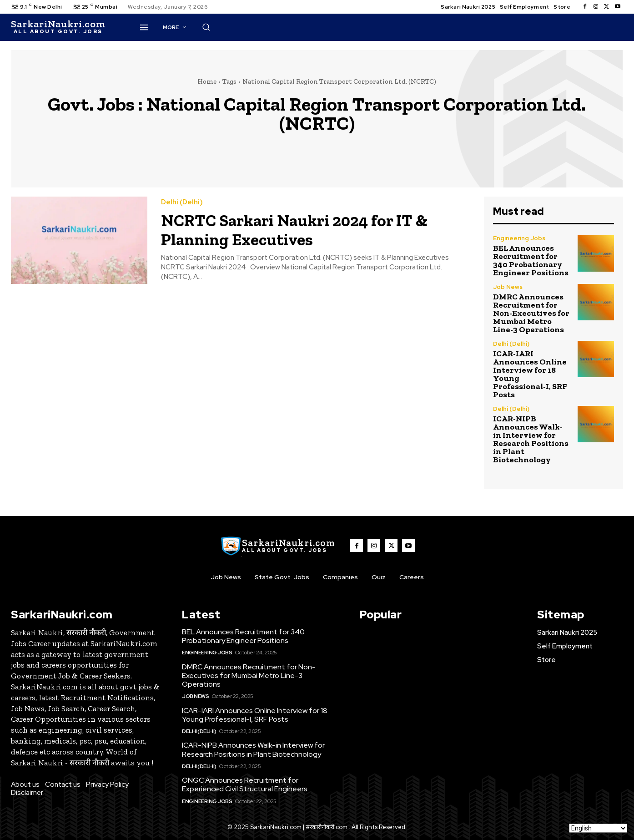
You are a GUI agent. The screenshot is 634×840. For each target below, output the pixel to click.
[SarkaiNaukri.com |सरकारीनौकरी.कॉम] (58, 27)
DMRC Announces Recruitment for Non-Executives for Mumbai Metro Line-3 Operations (531, 313)
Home (207, 81)
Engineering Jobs (519, 238)
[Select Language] (598, 828)
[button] (420, 27)
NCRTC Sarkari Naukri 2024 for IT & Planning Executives (306, 229)
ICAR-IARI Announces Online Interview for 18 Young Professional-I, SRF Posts (530, 374)
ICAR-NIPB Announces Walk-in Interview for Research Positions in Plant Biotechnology (531, 439)
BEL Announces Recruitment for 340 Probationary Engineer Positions (531, 260)
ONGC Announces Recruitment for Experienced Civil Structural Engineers (245, 784)
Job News (508, 287)
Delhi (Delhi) (182, 202)
